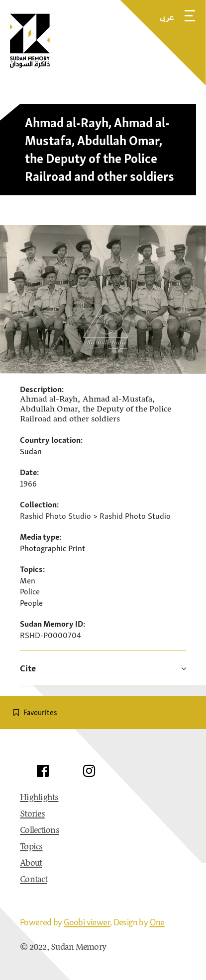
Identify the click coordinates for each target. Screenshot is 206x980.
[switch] (103, 713)
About (31, 864)
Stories (32, 815)
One (157, 922)
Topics (31, 847)
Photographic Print (52, 548)
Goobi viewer (87, 922)
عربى (167, 17)
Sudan (31, 451)
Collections (40, 831)
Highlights (39, 798)
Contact (34, 880)
